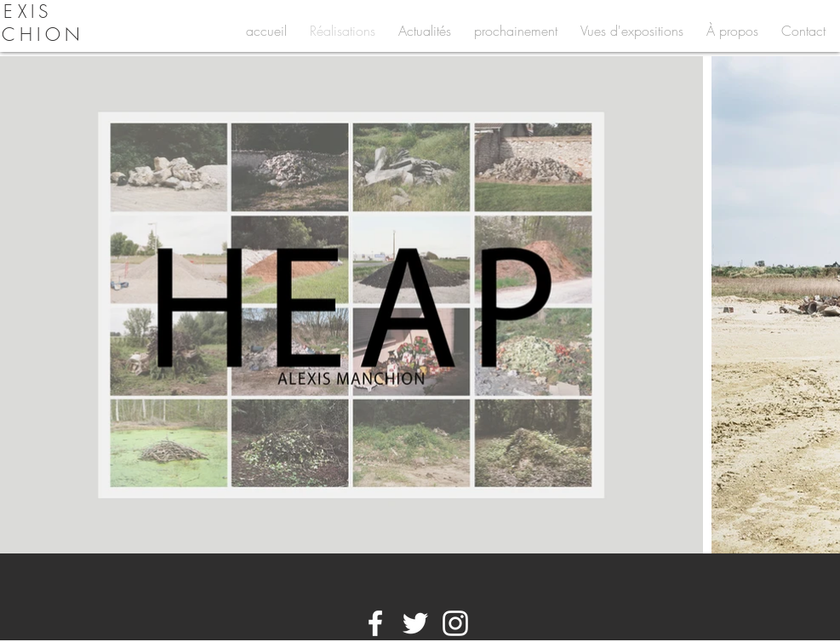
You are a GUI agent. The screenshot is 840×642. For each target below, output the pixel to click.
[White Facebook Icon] (375, 623)
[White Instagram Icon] (455, 623)
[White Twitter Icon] (415, 623)
